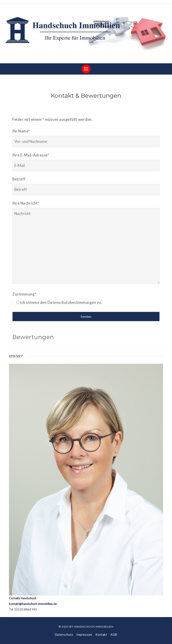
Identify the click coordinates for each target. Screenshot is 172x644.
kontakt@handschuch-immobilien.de (33, 604)
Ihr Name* (21, 131)
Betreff (19, 179)
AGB (114, 634)
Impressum (84, 634)
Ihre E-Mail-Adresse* (31, 155)
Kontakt (101, 634)
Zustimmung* (24, 294)
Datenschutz (64, 634)
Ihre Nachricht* (26, 203)
